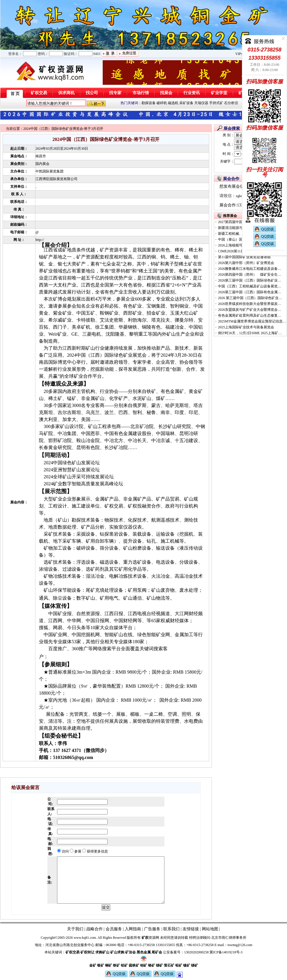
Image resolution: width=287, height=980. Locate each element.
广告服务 (152, 929)
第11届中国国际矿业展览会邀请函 (244, 257)
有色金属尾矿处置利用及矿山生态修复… (250, 315)
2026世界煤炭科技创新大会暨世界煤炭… (250, 304)
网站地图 (210, 929)
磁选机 (173, 103)
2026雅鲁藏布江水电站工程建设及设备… (250, 269)
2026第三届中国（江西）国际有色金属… (250, 292)
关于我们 (75, 929)
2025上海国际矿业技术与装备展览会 (246, 327)
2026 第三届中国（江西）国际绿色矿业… (250, 298)
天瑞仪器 (201, 103)
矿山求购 (117, 952)
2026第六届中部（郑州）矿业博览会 (246, 263)
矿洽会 (130, 952)
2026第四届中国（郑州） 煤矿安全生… (250, 275)
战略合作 (94, 929)
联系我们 (171, 929)
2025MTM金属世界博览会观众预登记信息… (252, 321)
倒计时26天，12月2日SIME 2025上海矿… (250, 333)
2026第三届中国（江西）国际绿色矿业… (250, 280)
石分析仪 (231, 103)
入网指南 (133, 929)
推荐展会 (230, 216)
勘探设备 (149, 103)
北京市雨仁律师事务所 (229, 938)
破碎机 (162, 103)
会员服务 (114, 929)
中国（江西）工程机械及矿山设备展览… (250, 286)
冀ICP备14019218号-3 (226, 952)
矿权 (145, 938)
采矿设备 (186, 103)
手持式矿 (216, 103)
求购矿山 (102, 952)
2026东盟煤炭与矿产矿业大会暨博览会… (250, 310)
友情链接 (191, 929)
